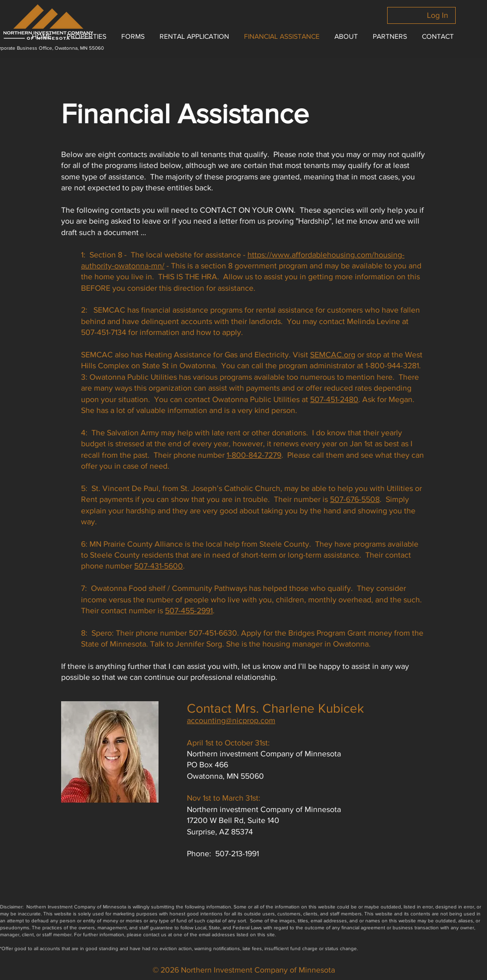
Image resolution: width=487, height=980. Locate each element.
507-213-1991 (237, 854)
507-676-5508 (355, 499)
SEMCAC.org (333, 355)
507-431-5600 (159, 566)
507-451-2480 (334, 399)
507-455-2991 (189, 611)
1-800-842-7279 (254, 455)
